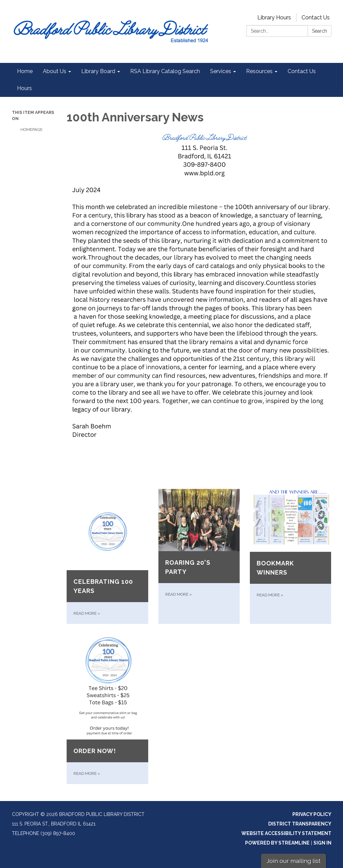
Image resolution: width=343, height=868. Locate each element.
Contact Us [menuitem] (302, 71)
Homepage (31, 130)
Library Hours (274, 18)
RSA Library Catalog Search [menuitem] (165, 71)
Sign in (322, 843)
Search (320, 31)
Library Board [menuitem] (98, 71)
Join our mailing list (294, 861)
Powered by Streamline (277, 843)
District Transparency (300, 824)
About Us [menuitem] (55, 71)
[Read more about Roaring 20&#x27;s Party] (199, 556)
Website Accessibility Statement (286, 833)
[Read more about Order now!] (107, 709)
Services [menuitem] (221, 71)
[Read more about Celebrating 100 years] (107, 556)
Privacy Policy (312, 814)
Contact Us (316, 18)
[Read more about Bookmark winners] (290, 556)
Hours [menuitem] (24, 88)
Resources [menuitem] (259, 71)
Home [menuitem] (25, 71)
